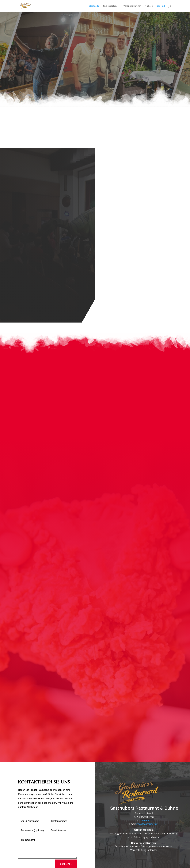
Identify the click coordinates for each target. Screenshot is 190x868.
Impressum (46, 864)
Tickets (149, 6)
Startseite (94, 6)
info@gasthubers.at (147, 796)
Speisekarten (110, 6)
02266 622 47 (146, 793)
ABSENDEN (66, 837)
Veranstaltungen (132, 6)
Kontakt (161, 6)
